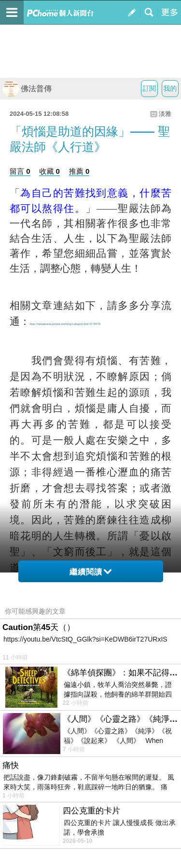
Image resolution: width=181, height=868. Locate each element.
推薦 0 (79, 171)
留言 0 (20, 171)
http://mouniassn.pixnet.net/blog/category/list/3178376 (65, 324)
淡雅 (165, 114)
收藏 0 (49, 171)
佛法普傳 (27, 89)
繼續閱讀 (90, 572)
